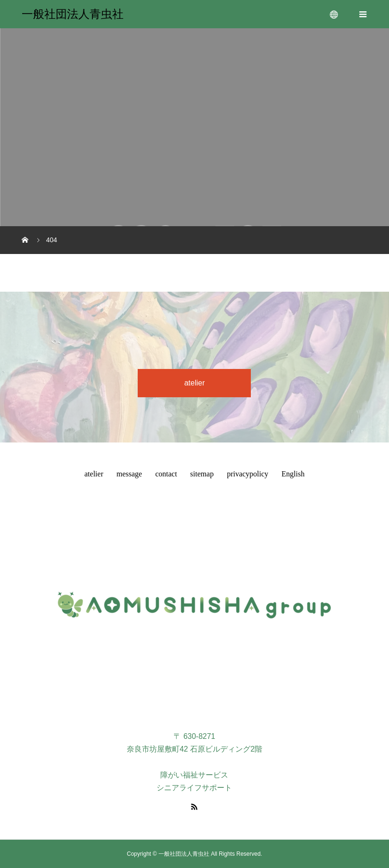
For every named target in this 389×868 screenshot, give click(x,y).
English (293, 474)
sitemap (202, 474)
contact (166, 474)
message (129, 474)
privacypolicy (248, 474)
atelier (195, 383)
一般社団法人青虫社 (73, 14)
